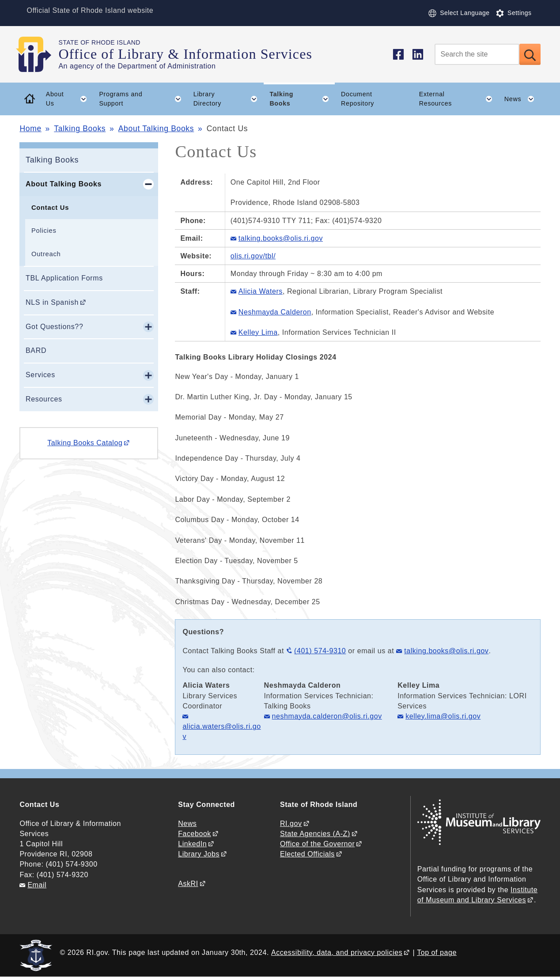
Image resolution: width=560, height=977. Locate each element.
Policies (44, 231)
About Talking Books (156, 129)
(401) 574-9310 (320, 651)
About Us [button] (70, 99)
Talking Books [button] (302, 99)
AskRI (188, 884)
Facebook (195, 834)
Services (40, 375)
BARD (36, 350)
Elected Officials (307, 854)
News (187, 824)
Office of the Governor (317, 844)
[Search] (477, 54)
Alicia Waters (261, 291)
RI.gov (291, 824)
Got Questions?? (55, 327)
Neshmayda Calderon (275, 312)
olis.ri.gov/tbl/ (253, 256)
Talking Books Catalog (85, 443)
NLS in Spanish (52, 302)
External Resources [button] (459, 99)
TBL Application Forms (64, 278)
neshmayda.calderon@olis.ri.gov (327, 716)
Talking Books (80, 129)
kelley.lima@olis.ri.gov (443, 716)
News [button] (522, 99)
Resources (44, 399)
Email (37, 885)
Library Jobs (199, 854)
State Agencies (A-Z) (315, 834)
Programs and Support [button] (143, 99)
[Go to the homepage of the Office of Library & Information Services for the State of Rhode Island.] (39, 54)
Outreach (46, 254)
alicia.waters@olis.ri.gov (221, 731)
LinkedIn (192, 844)
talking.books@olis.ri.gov (446, 651)
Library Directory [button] (229, 99)
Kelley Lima (258, 332)
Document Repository (358, 99)
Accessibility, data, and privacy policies (337, 952)
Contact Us (50, 208)
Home (30, 129)
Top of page (437, 952)
